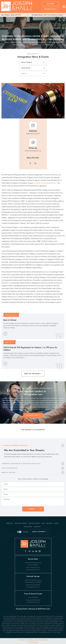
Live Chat (50, 4)
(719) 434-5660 (35, 585)
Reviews (50, 523)
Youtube (36, 551)
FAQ (43, 523)
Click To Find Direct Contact (47, 15)
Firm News (28, 527)
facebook (31, 163)
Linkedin (33, 551)
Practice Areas (21, 523)
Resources (21, 632)
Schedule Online (50, 9)
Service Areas (34, 523)
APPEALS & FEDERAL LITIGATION (16, 445)
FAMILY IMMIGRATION (9, 468)
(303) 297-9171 (16, 15)
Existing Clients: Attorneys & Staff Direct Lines (33, 609)
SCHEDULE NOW (32, 415)
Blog (56, 523)
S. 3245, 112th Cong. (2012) (45, 183)
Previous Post (11, 315)
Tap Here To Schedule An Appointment (33, 641)
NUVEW (35, 632)
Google (30, 551)
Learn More (5, 334)
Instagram (40, 551)
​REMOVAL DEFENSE (8, 472)
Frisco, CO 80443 (33, 597)
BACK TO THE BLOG (32, 374)
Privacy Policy (56, 632)
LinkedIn (35, 163)
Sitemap (28, 632)
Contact (37, 527)
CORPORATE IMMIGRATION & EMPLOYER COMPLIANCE (21, 464)
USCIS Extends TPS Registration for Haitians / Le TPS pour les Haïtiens (30, 349)
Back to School (10, 320)
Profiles (10, 523)
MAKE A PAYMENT (39, 532)
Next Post (10, 342)
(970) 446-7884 (35, 600)
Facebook (26, 551)
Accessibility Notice (45, 632)
